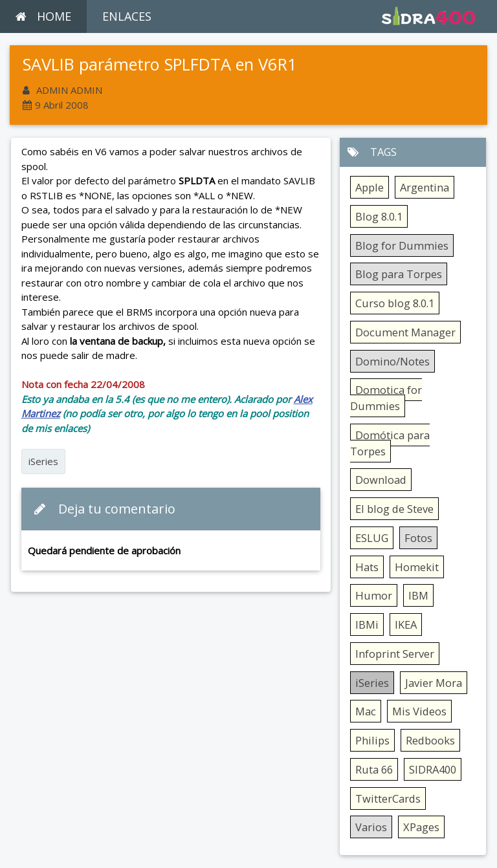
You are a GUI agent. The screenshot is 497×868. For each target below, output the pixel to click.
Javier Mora (434, 683)
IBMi (367, 624)
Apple (370, 187)
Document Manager (405, 332)
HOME (43, 16)
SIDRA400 (433, 769)
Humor (374, 595)
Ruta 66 (374, 769)
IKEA (406, 624)
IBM (418, 595)
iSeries (43, 461)
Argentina (425, 187)
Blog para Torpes (399, 274)
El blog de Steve (394, 509)
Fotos (418, 538)
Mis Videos (419, 711)
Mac (366, 711)
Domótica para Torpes (390, 443)
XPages (421, 827)
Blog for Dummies (402, 245)
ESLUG (372, 538)
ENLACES (127, 16)
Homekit (417, 567)
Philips (372, 740)
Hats (367, 567)
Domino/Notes (392, 361)
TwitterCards (388, 798)
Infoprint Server (395, 654)
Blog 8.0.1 (379, 216)
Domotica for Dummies (386, 398)
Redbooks (430, 740)
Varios (371, 827)
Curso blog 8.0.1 (395, 303)
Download (381, 480)
